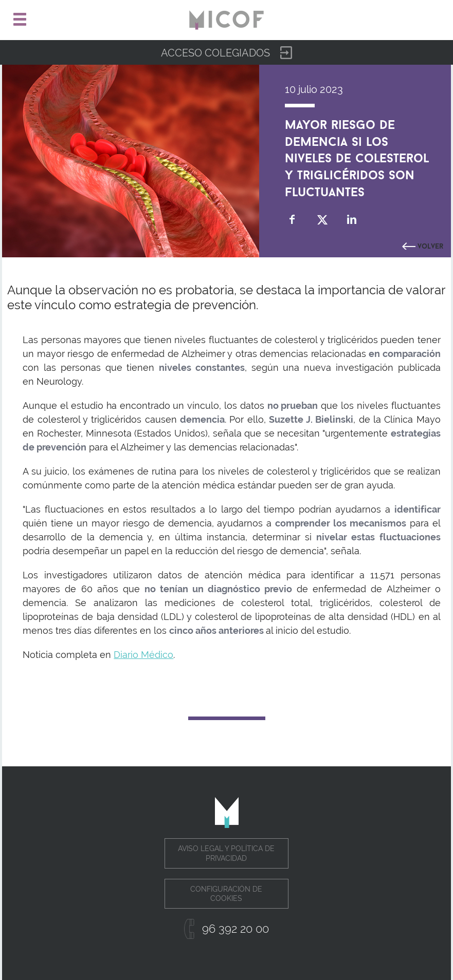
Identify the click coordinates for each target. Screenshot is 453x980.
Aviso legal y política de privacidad (226, 853)
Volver (430, 245)
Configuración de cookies (226, 894)
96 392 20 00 (235, 929)
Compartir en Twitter (322, 220)
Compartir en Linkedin (352, 220)
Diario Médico (143, 655)
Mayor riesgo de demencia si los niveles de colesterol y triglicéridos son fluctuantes (357, 156)
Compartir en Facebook (292, 220)
